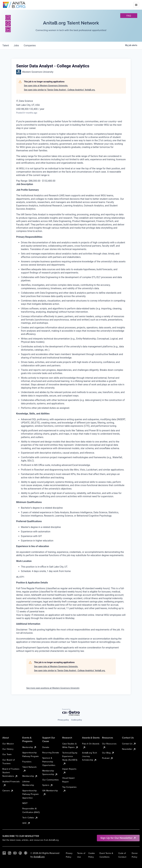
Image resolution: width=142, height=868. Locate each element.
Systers (48, 785)
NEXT (25, 803)
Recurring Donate (51, 753)
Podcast (108, 758)
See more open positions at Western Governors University (53, 688)
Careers (8, 791)
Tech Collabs (30, 818)
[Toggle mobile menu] (136, 5)
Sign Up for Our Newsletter (118, 838)
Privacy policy (63, 720)
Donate (46, 747)
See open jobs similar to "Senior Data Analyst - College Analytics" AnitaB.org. (60, 90)
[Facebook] (20, 853)
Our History (8, 749)
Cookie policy (77, 720)
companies (30, 45)
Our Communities (51, 780)
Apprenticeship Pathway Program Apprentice (30, 794)
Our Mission (8, 744)
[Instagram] (8, 18)
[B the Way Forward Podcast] (26, 853)
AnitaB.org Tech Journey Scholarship (89, 756)
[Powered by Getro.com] (71, 712)
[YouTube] (15, 853)
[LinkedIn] (4, 853)
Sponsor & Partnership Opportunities (49, 762)
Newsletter (129, 749)
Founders (27, 762)
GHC (26, 823)
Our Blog (108, 753)
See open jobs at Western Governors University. (46, 86)
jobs (16, 45)
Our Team (7, 754)
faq (129, 16)
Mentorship (30, 747)
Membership (30, 776)
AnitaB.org (39, 857)
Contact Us (129, 744)
